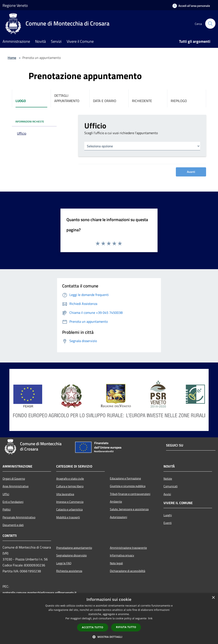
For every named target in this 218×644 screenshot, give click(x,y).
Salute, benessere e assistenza (129, 509)
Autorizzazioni (118, 517)
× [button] (213, 598)
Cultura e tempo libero (70, 486)
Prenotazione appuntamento (74, 548)
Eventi (168, 523)
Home (12, 58)
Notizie (168, 479)
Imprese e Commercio (70, 502)
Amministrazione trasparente (128, 548)
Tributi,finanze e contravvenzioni (130, 494)
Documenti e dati (13, 525)
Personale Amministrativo (19, 517)
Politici (7, 509)
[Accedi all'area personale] (191, 6)
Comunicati (171, 486)
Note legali (116, 563)
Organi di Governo (14, 479)
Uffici (6, 494)
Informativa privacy (122, 555)
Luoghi (168, 515)
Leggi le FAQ (64, 563)
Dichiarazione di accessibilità (128, 571)
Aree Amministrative (16, 486)
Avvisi (167, 494)
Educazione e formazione (125, 478)
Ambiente (116, 502)
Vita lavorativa (65, 494)
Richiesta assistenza (69, 571)
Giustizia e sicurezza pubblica (128, 486)
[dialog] (109, 619)
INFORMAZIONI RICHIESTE (30, 122)
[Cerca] (210, 24)
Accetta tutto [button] (93, 627)
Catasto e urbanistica (69, 509)
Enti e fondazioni (13, 502)
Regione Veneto (15, 5)
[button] (109, 637)
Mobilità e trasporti (68, 517)
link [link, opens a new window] (150, 618)
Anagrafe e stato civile (70, 479)
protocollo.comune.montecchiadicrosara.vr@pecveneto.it (39, 593)
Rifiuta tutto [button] (126, 627)
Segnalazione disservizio (71, 555)
